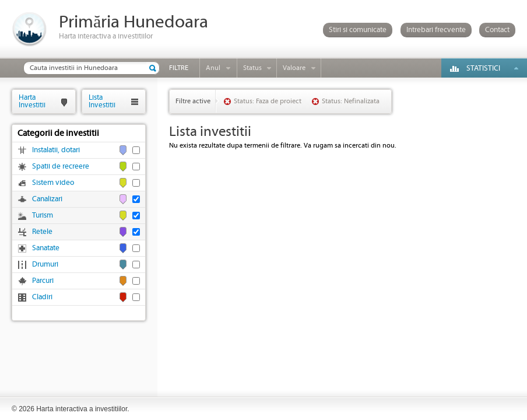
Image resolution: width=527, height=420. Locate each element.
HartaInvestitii (32, 101)
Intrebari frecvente (436, 30)
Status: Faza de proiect (268, 101)
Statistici (483, 69)
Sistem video (53, 183)
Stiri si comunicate (358, 30)
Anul (213, 68)
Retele (42, 232)
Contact (497, 30)
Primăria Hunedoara (133, 22)
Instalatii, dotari (56, 150)
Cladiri (42, 297)
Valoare (294, 68)
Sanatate (46, 248)
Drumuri (45, 265)
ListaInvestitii (102, 101)
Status (252, 68)
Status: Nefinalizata (351, 101)
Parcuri (43, 281)
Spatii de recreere (61, 167)
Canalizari (47, 199)
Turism (43, 216)
